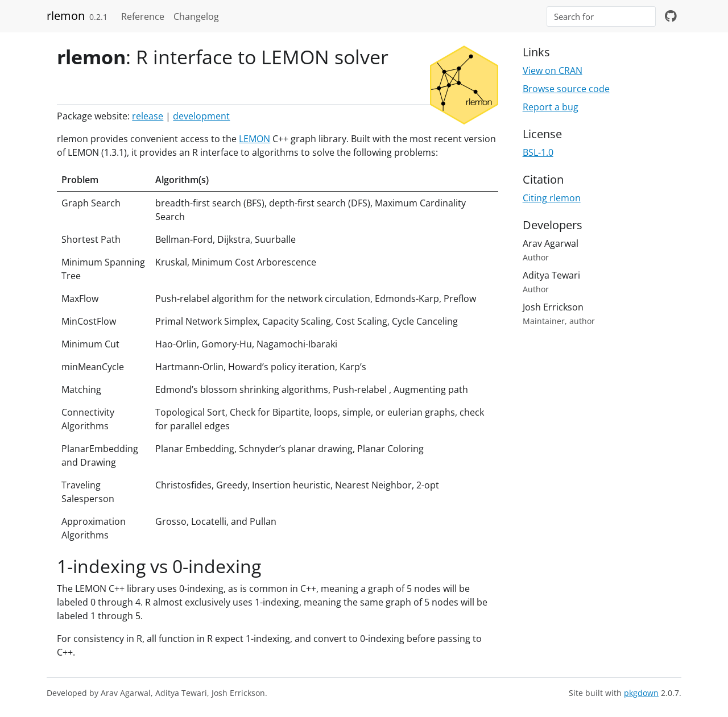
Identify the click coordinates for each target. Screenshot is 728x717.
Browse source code (566, 89)
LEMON (255, 139)
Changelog (196, 16)
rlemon (66, 16)
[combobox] (601, 17)
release (148, 116)
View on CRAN (553, 71)
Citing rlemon (552, 198)
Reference (143, 16)
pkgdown (641, 693)
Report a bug (551, 107)
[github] (671, 16)
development (201, 116)
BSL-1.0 (538, 152)
